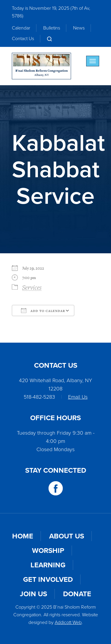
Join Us (33, 594)
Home (23, 536)
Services (32, 287)
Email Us (78, 397)
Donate (77, 594)
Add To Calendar (43, 310)
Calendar (21, 28)
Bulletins (52, 28)
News (79, 28)
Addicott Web (68, 622)
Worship (48, 551)
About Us (67, 536)
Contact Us (23, 38)
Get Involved (48, 579)
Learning (48, 565)
